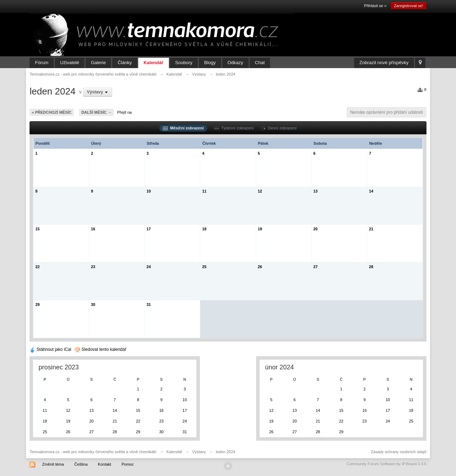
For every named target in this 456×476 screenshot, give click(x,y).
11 (204, 191)
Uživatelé (70, 63)
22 (37, 267)
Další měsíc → (96, 112)
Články (125, 63)
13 (316, 191)
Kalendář (154, 63)
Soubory (184, 63)
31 (149, 304)
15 (37, 229)
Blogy (210, 63)
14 (371, 191)
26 (260, 267)
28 (371, 267)
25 (204, 267)
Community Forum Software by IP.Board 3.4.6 (387, 464)
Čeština (81, 464)
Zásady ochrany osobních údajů (399, 452)
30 (93, 304)
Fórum (42, 63)
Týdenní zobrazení (234, 128)
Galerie (98, 63)
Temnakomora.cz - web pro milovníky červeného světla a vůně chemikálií (93, 452)
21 (371, 229)
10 (149, 191)
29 (37, 304)
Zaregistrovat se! (409, 6)
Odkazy (235, 63)
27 (316, 267)
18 (204, 229)
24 (149, 267)
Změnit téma (53, 464)
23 (93, 267)
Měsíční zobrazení (183, 128)
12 (260, 191)
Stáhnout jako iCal (50, 349)
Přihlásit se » (375, 6)
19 (260, 229)
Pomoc (128, 464)
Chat (260, 63)
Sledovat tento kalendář (100, 349)
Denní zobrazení (279, 128)
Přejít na (125, 112)
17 (149, 229)
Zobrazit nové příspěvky (384, 63)
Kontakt (105, 464)
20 (316, 229)
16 (93, 229)
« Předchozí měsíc (52, 112)
